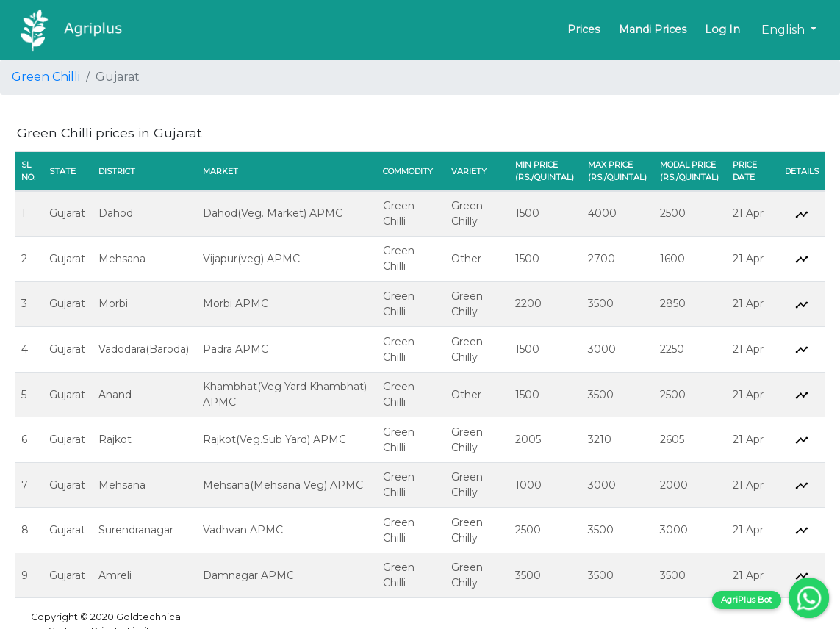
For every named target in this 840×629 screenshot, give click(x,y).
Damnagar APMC (248, 575)
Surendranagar (136, 530)
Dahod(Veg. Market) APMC (273, 213)
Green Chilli (46, 77)
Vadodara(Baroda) (144, 349)
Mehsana (122, 259)
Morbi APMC (236, 303)
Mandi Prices (653, 29)
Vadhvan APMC (243, 530)
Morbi (113, 303)
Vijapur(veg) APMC (251, 259)
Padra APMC (236, 349)
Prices (584, 29)
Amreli (115, 575)
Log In (722, 29)
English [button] (785, 30)
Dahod (116, 213)
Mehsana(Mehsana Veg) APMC (283, 485)
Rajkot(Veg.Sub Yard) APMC (274, 439)
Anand (115, 395)
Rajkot (115, 439)
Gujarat (67, 213)
